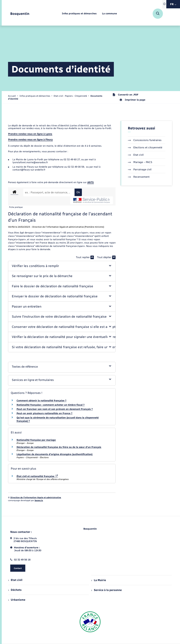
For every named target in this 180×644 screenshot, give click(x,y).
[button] (62, 266)
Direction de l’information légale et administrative (36, 498)
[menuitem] (79, 14)
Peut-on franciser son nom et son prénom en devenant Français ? (55, 409)
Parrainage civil (140, 169)
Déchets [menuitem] (15, 590)
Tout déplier (106, 257)
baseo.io (39, 500)
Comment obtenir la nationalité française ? (41, 401)
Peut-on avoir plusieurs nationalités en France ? (44, 413)
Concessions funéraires (145, 140)
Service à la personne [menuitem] (106, 590)
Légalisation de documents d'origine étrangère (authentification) (55, 454)
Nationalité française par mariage (36, 440)
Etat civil (136, 155)
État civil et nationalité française (37, 476)
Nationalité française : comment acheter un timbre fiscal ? (51, 405)
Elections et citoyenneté (145, 147)
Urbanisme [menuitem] (17, 600)
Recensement (139, 177)
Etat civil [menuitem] (15, 580)
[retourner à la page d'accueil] (20, 14)
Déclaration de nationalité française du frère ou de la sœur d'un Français (59, 447)
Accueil (12, 96)
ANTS (91, 182)
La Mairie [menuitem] (99, 580)
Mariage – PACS (140, 162)
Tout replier (85, 257)
